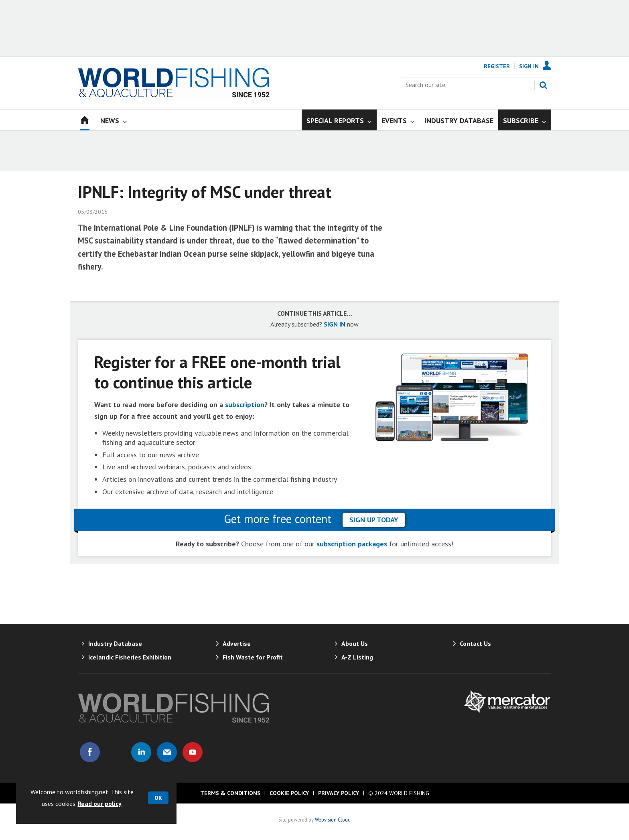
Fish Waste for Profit (253, 657)
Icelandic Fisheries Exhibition (130, 657)
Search (543, 85)
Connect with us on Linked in (141, 752)
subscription (245, 405)
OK (158, 798)
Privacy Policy (339, 793)
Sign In (529, 66)
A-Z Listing (357, 657)
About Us (355, 643)
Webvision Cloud (333, 820)
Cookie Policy (289, 793)
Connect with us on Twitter (116, 752)
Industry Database (115, 643)
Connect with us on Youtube (193, 752)
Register (497, 66)
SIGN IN (335, 324)
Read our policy (100, 803)
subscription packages (352, 544)
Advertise (237, 643)
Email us (167, 752)
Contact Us (475, 643)
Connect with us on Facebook (90, 752)
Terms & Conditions (230, 793)
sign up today (374, 520)
